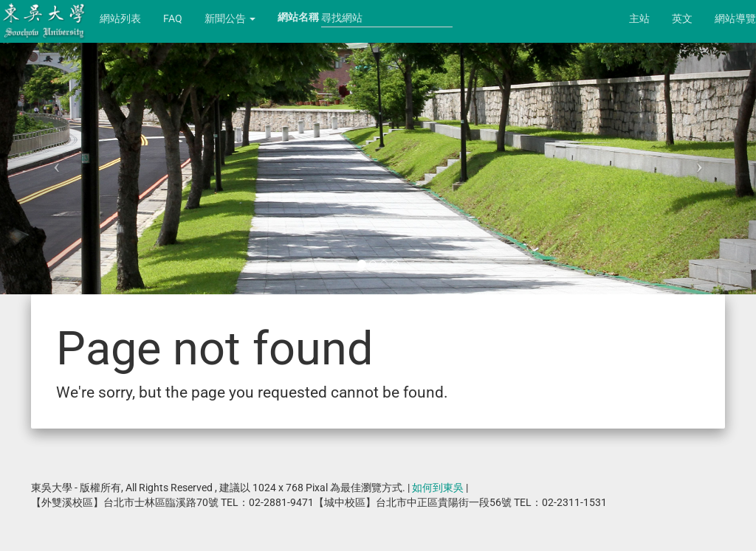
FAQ (173, 18)
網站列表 (120, 18)
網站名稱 (298, 17)
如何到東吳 (438, 488)
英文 (682, 18)
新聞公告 (230, 18)
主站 (639, 18)
